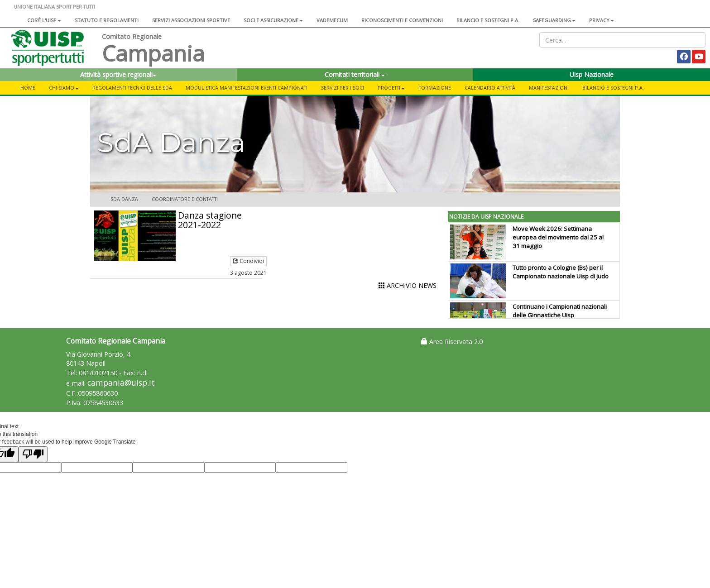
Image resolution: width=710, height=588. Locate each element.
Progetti (391, 88)
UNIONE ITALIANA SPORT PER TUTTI (54, 7)
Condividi (248, 261)
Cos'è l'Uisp (44, 20)
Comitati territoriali (355, 74)
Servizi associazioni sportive (191, 20)
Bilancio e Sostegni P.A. (613, 88)
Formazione (435, 88)
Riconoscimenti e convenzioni (402, 20)
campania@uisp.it (121, 383)
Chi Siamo (64, 88)
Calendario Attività (490, 88)
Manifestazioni (549, 88)
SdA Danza (124, 199)
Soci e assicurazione (273, 20)
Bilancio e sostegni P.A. (488, 20)
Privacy (602, 20)
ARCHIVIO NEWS (408, 285)
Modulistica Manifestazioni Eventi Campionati (247, 88)
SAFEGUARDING (554, 20)
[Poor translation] (33, 454)
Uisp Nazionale (592, 74)
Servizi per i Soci (343, 88)
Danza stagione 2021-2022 (210, 220)
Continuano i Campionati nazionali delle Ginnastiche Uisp (560, 311)
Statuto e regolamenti (107, 20)
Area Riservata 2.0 (452, 342)
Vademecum (332, 20)
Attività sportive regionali (118, 74)
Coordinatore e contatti (185, 199)
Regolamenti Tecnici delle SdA (132, 88)
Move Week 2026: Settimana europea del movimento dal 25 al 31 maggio (558, 237)
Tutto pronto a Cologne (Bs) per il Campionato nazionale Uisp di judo (561, 272)
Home (28, 88)
